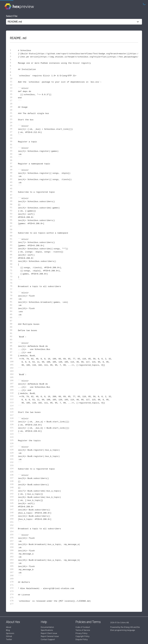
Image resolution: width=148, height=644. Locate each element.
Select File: (12, 16)
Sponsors (10, 633)
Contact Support (48, 639)
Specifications (47, 630)
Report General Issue (50, 636)
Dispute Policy (82, 639)
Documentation (47, 627)
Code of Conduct (83, 627)
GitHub (9, 636)
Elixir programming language (123, 630)
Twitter (9, 639)
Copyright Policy (82, 636)
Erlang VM (128, 627)
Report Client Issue (49, 633)
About (9, 627)
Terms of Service (83, 630)
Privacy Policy (81, 633)
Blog (8, 630)
